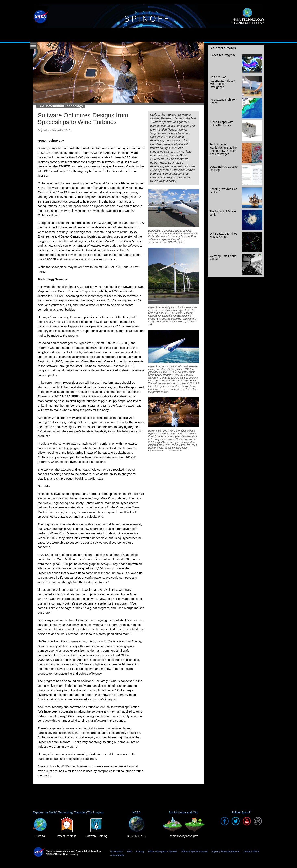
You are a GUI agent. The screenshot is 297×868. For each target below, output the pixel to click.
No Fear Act (117, 851)
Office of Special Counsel (194, 851)
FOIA (129, 851)
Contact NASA (251, 851)
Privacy (140, 851)
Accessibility (117, 855)
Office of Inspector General (163, 851)
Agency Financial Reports (226, 851)
